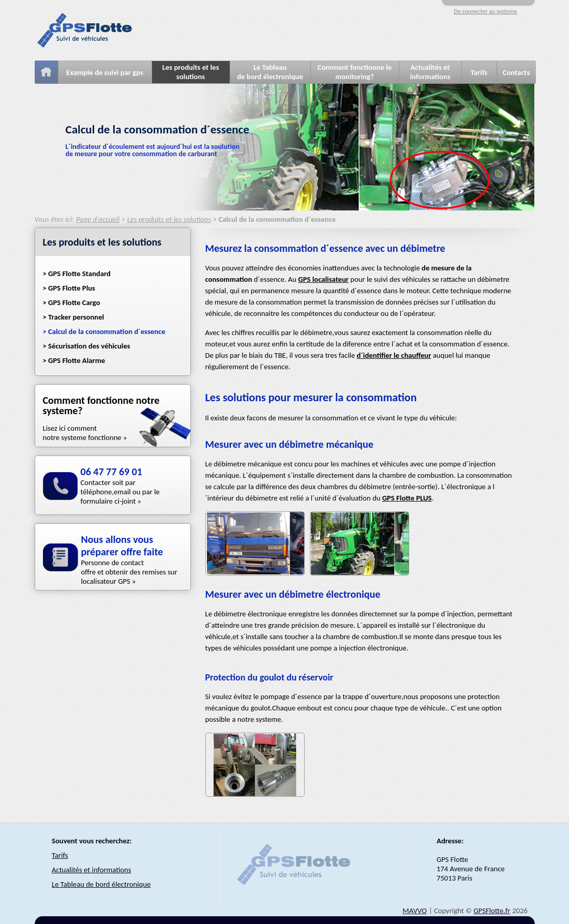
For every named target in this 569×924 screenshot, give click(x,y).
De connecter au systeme (486, 11)
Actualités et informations (430, 72)
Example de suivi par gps (105, 72)
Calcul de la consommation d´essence (277, 219)
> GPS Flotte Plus (69, 288)
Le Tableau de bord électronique (101, 884)
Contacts (516, 72)
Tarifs (479, 72)
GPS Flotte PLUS (407, 498)
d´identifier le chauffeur (394, 355)
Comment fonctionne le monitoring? (355, 72)
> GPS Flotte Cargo (72, 302)
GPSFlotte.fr (492, 911)
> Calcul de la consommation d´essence (104, 331)
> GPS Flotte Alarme (74, 360)
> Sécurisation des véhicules (87, 346)
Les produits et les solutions (191, 72)
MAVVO (415, 911)
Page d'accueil (98, 219)
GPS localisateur (323, 279)
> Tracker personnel (74, 317)
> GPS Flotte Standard (77, 274)
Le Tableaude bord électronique (270, 72)
